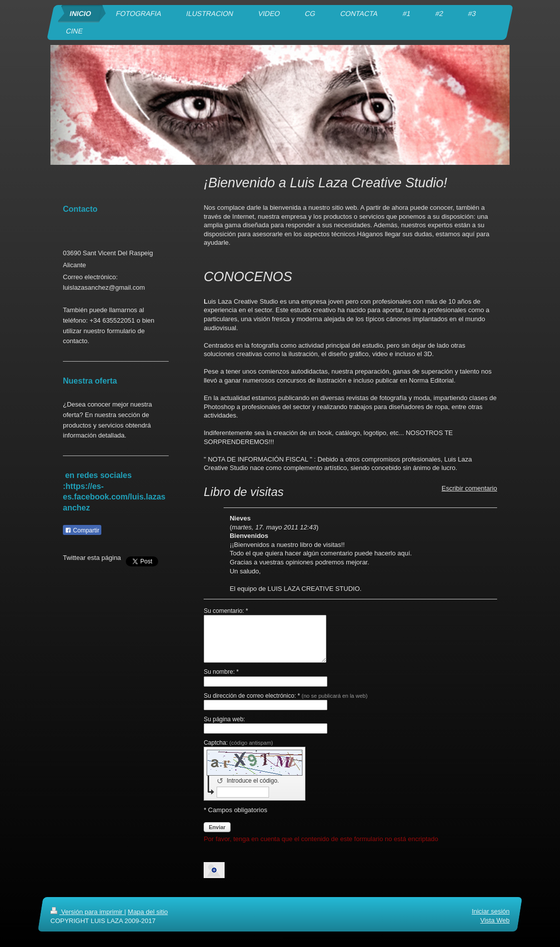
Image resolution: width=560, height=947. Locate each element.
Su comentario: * (226, 611)
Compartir (82, 530)
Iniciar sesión (491, 911)
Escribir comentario (469, 488)
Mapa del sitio (148, 912)
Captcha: (238, 743)
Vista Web (495, 921)
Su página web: (224, 719)
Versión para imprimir (87, 912)
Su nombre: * (221, 672)
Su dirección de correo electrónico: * (285, 696)
